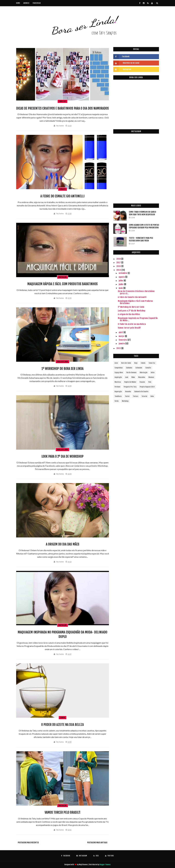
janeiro (122, 344)
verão (117, 401)
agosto (122, 277)
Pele (150, 382)
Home (18, 3)
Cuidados (129, 368)
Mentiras (118, 382)
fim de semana (131, 372)
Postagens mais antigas (97, 843)
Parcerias (37, 3)
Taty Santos (60, 126)
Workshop (125, 401)
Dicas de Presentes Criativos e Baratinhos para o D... (136, 292)
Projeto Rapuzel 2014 (147, 387)
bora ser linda (62, 362)
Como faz (62, 101)
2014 (119, 270)
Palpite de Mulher (130, 382)
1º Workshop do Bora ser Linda (62, 369)
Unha (152, 396)
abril (121, 332)
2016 (119, 266)
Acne (116, 363)
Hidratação (144, 372)
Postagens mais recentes (28, 843)
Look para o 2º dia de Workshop (62, 456)
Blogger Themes (105, 865)
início (153, 372)
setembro (123, 273)
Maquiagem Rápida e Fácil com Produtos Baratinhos (62, 284)
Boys (136, 363)
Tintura (135, 396)
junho (121, 284)
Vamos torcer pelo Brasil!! (63, 812)
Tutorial (144, 396)
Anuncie (26, 3)
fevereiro (123, 340)
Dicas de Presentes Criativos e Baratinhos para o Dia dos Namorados (62, 108)
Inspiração (63, 277)
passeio (142, 382)
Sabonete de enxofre (141, 392)
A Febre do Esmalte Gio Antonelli (62, 196)
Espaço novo (119, 372)
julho (121, 281)
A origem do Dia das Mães (63, 544)
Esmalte (63, 189)
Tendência (118, 396)
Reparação (118, 392)
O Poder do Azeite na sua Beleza (62, 725)
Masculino (142, 377)
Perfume (117, 387)
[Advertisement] (136, 181)
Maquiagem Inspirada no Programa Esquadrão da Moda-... (138, 319)
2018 (119, 259)
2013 (119, 348)
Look (127, 377)
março (122, 336)
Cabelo (63, 718)
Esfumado (139, 368)
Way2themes (83, 865)
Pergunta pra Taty (130, 387)
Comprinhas (119, 368)
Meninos (151, 377)
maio (121, 288)
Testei (127, 396)
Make (133, 377)
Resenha (128, 392)
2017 (119, 263)
